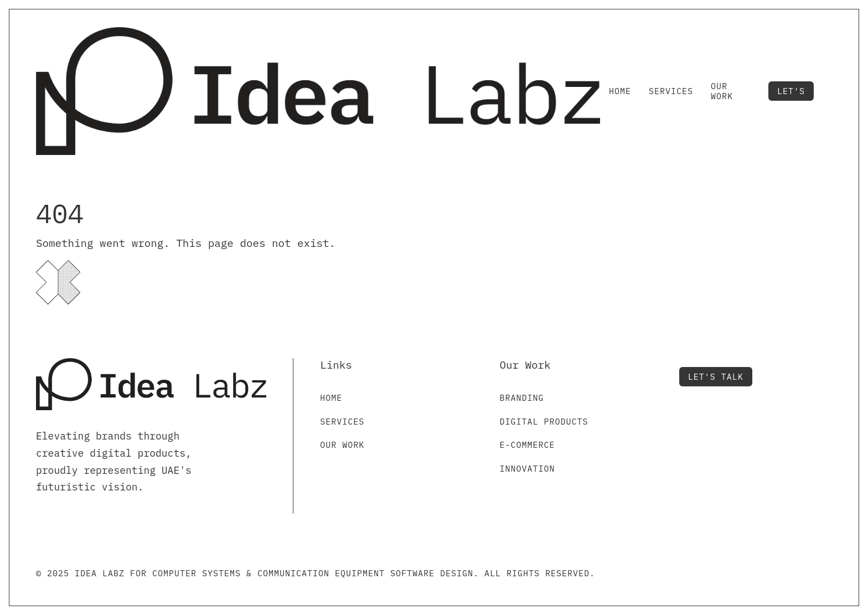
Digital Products (544, 422)
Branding (521, 398)
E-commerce (527, 445)
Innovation (527, 469)
